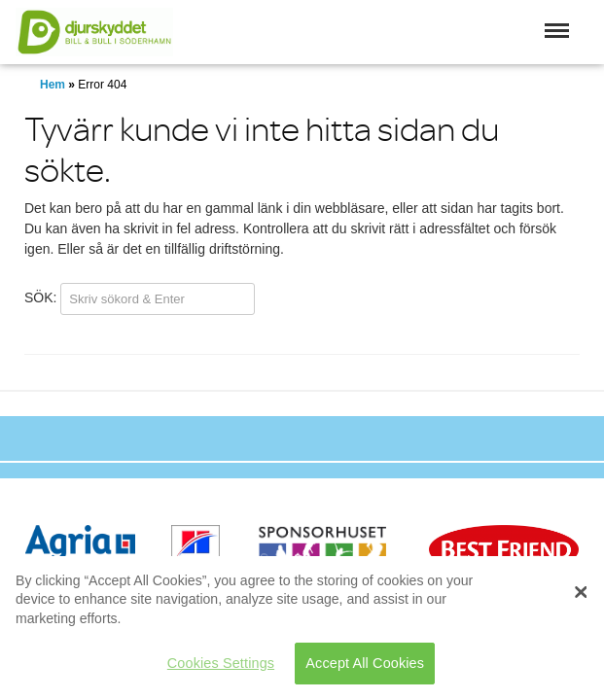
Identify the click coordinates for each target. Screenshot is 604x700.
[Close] (581, 592)
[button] (557, 31)
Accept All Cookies (365, 663)
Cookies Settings (221, 663)
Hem (53, 85)
